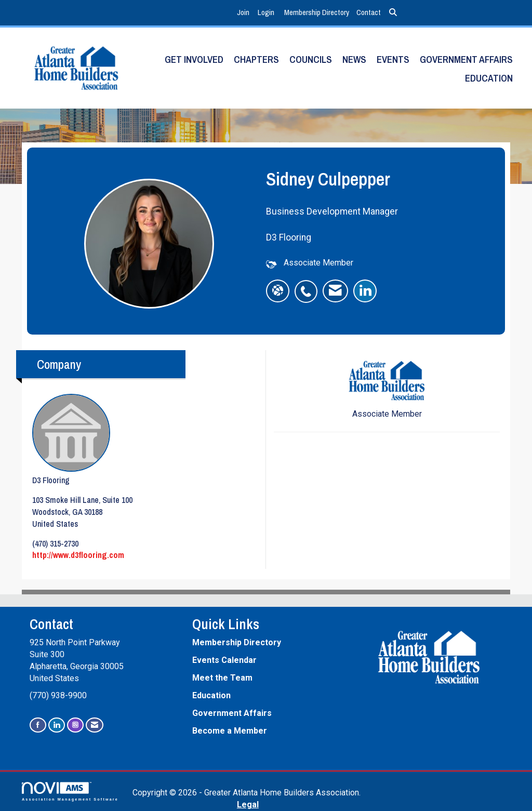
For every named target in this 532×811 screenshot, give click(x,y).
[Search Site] (393, 13)
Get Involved (194, 59)
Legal (248, 805)
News (354, 59)
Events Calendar (224, 660)
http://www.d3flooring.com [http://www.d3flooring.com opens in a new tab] (78, 555)
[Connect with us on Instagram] (75, 725)
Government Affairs (466, 59)
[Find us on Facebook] (38, 725)
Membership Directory (317, 12)
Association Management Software (70, 792)
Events (393, 59)
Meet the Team (222, 678)
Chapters (256, 59)
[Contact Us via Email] (95, 725)
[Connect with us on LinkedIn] (57, 725)
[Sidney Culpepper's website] (278, 291)
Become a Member (230, 731)
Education (489, 78)
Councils (311, 59)
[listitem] (244, 13)
